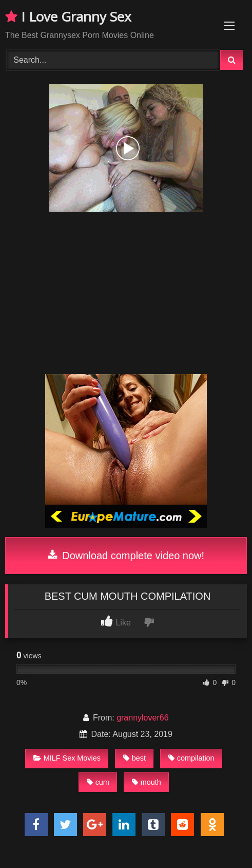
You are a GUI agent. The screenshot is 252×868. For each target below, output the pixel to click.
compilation (191, 758)
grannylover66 (142, 718)
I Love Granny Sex (68, 16)
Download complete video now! (126, 556)
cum (98, 782)
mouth (147, 782)
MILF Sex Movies (67, 758)
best (134, 758)
